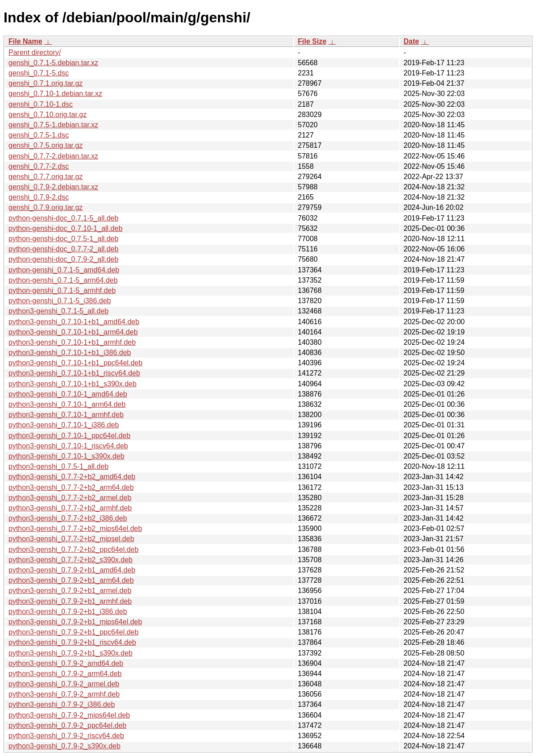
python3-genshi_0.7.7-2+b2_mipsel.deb (71, 539)
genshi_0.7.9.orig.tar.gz (46, 207)
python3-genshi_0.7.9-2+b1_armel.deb (70, 591)
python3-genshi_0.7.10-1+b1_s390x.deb (73, 384)
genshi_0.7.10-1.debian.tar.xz (55, 94)
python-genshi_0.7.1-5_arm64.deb (63, 280)
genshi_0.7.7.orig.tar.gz (46, 177)
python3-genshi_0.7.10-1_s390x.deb (66, 456)
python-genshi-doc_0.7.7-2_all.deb (63, 249)
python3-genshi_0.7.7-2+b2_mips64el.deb (75, 528)
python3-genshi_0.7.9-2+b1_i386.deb (68, 612)
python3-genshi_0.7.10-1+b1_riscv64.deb (74, 373)
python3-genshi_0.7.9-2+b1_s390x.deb (71, 653)
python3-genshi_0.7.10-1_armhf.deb (66, 415)
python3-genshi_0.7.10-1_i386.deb (64, 425)
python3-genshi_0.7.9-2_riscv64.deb (66, 736)
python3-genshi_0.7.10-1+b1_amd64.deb (74, 322)
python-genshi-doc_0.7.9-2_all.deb (63, 259)
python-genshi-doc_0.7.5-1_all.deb (63, 239)
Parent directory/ (35, 52)
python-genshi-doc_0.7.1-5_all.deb (63, 218)
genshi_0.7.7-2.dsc (39, 166)
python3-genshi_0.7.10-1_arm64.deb (67, 404)
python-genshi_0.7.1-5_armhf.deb (62, 290)
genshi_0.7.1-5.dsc (39, 73)
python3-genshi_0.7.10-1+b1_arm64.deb (73, 332)
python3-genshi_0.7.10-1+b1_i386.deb (70, 353)
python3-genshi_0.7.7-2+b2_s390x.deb (71, 560)
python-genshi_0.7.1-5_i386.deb (60, 301)
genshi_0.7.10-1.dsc (41, 104)
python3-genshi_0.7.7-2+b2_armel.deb (70, 498)
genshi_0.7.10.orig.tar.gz (48, 115)
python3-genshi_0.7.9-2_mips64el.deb (69, 715)
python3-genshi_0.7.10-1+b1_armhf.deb (72, 342)
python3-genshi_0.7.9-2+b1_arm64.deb (71, 580)
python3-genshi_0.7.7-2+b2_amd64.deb (72, 477)
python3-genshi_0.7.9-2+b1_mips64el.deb (75, 622)
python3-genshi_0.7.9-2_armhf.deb (64, 694)
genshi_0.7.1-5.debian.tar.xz (53, 63)
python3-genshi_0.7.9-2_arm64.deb (65, 674)
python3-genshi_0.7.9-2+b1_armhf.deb (70, 601)
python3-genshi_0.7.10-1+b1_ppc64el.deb (75, 363)
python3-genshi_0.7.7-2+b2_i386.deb (68, 518)
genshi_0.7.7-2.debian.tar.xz (53, 156)
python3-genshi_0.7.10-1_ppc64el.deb (69, 436)
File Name (25, 41)
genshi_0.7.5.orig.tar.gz (46, 145)
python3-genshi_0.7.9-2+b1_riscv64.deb (72, 642)
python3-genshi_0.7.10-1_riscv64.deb (68, 446)
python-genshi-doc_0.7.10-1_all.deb (65, 228)
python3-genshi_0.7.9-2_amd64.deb (66, 663)
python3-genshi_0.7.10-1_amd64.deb (68, 394)
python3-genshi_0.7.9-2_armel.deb (64, 684)
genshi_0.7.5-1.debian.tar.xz (53, 125)
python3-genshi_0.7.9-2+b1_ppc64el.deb (73, 632)
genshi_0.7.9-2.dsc (39, 197)
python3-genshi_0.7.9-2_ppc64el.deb (67, 725)
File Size (312, 41)
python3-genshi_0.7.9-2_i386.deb (62, 704)
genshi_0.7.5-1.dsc (39, 135)
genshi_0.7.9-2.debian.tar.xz (53, 187)
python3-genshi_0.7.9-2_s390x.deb (64, 746)
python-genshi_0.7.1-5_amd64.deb (64, 270)
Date (411, 41)
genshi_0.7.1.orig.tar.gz (46, 83)
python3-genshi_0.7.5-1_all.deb (58, 466)
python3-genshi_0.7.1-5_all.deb (58, 311)
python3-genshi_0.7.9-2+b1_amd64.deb (72, 570)
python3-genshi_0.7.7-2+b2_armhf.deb (70, 508)
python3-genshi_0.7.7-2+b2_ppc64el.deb (73, 549)
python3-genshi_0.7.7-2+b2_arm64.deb (71, 487)
